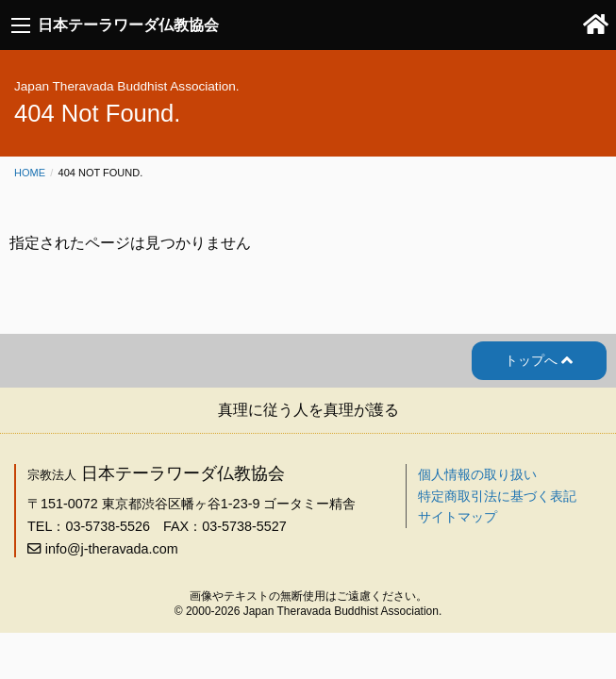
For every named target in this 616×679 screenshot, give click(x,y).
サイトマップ (458, 517)
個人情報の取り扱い (477, 474)
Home (30, 173)
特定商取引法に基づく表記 (497, 496)
